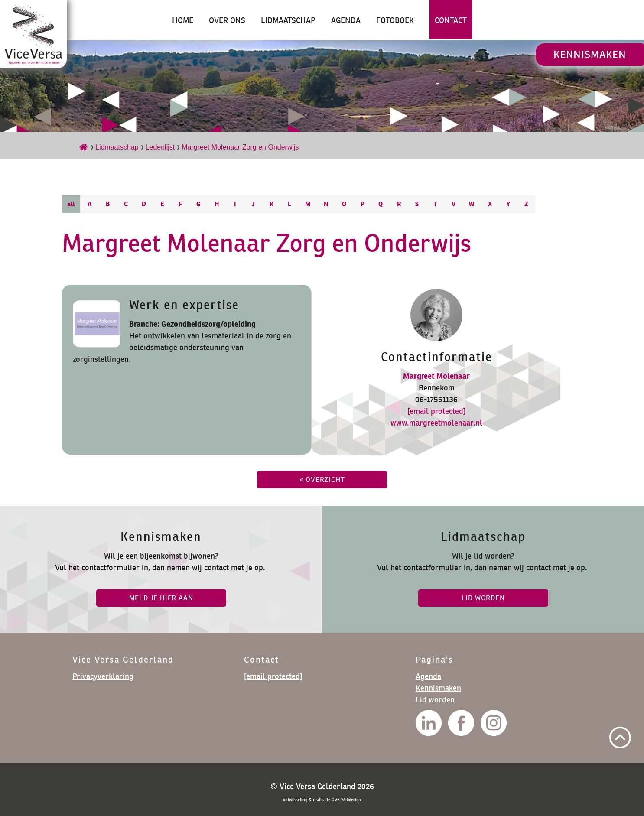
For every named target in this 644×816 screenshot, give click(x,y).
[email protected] (436, 411)
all (71, 204)
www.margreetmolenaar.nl (436, 423)
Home (183, 20)
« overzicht (322, 480)
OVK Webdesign (346, 800)
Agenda (346, 20)
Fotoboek (395, 20)
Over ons (227, 20)
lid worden (483, 598)
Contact (451, 20)
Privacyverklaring (103, 676)
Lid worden (435, 700)
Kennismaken (590, 54)
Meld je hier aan (161, 598)
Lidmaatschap (288, 20)
